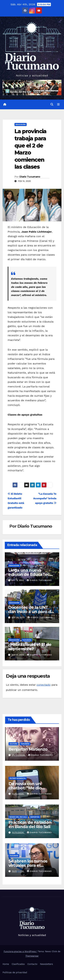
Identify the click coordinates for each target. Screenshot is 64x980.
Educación (21, 124)
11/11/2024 (18, 794)
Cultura (13, 744)
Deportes (35, 817)
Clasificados (18, 964)
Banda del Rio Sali (18, 817)
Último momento (18, 778)
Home (6, 964)
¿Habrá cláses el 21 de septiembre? (30, 647)
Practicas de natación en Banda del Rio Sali (30, 824)
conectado (44, 685)
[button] (52, 104)
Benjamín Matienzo (28, 749)
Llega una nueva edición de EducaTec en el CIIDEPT (29, 574)
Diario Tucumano (30, 177)
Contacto (32, 964)
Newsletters (47, 964)
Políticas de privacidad (15, 972)
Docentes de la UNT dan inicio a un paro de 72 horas (31, 612)
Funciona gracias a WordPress (20, 951)
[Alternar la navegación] (58, 105)
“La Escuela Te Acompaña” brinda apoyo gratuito (45, 498)
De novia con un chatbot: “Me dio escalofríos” (25, 788)
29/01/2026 (19, 755)
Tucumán (27, 640)
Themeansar (32, 956)
